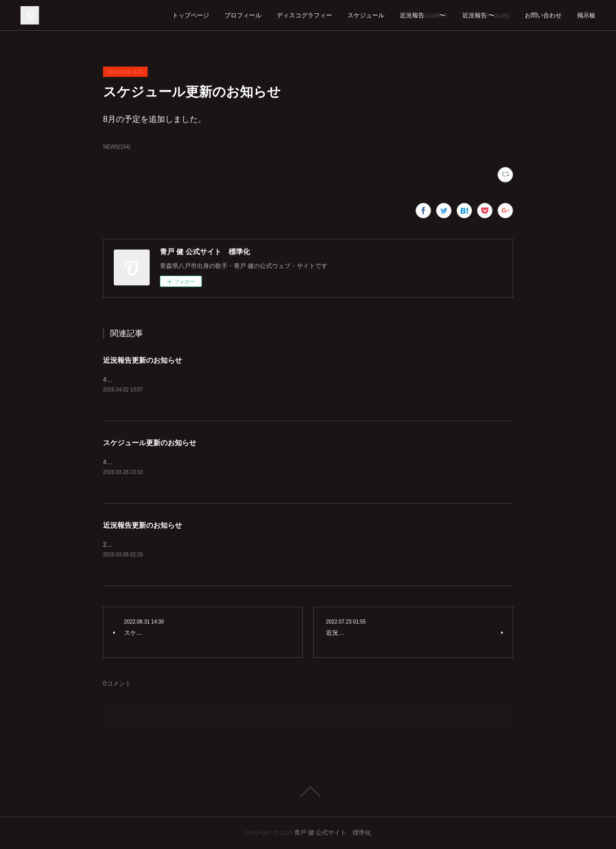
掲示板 (586, 15)
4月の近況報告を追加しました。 (148, 380)
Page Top (308, 792)
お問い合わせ (543, 15)
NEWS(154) (117, 147)
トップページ (191, 15)
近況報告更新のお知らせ (142, 360)
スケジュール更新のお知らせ (150, 443)
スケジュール (366, 15)
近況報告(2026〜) (423, 15)
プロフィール (243, 15)
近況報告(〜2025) (486, 15)
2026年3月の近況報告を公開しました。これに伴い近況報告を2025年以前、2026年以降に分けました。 (245, 545)
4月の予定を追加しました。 (142, 462)
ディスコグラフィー (304, 15)
